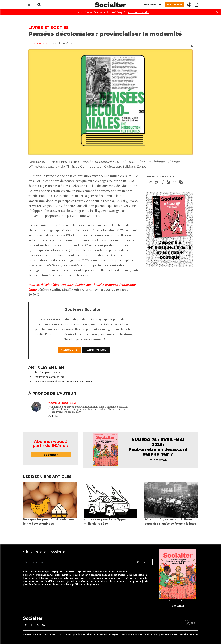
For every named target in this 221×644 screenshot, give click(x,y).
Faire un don (96, 350)
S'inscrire (143, 562)
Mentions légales (110, 635)
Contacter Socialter (132, 635)
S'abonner (69, 350)
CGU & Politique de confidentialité (78, 635)
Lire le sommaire (158, 460)
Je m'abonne (174, 5)
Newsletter (153, 5)
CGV (53, 635)
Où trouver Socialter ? (36, 635)
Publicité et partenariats (159, 635)
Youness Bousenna (42, 43)
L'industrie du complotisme (48, 377)
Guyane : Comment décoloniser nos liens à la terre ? (62, 382)
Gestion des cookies (186, 635)
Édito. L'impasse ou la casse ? (49, 372)
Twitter (53, 416)
